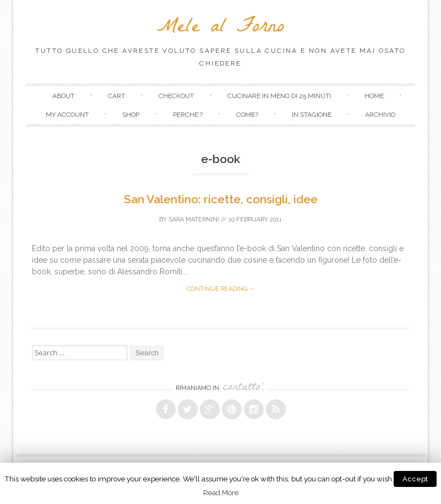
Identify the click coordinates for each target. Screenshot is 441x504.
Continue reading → (221, 289)
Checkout (176, 96)
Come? (247, 115)
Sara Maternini (194, 220)
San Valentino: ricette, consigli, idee (221, 199)
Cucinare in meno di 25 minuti (279, 96)
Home (374, 96)
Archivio (380, 115)
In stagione (312, 115)
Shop (131, 115)
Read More (221, 492)
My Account (67, 115)
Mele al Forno (220, 28)
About (63, 96)
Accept (415, 479)
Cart (116, 96)
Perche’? (188, 115)
